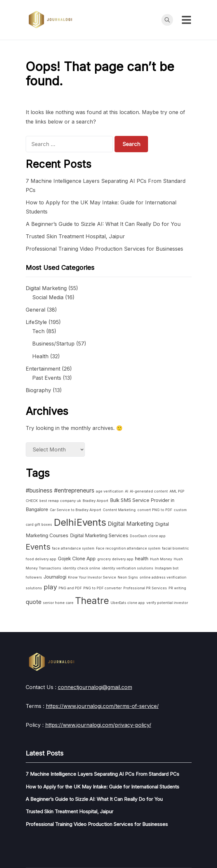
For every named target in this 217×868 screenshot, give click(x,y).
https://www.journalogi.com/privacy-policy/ (98, 725)
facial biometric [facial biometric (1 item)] (176, 548)
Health (40, 356)
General (35, 310)
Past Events (47, 378)
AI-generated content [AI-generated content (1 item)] (149, 491)
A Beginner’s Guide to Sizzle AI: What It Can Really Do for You (103, 224)
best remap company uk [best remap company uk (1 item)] (60, 501)
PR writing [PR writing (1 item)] (177, 588)
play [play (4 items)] (50, 587)
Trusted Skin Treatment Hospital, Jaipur (75, 236)
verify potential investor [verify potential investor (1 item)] (167, 603)
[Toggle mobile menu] (186, 20)
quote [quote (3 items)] (34, 602)
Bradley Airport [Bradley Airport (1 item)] (95, 501)
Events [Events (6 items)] (38, 547)
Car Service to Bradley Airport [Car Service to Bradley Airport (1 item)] (75, 510)
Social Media (48, 297)
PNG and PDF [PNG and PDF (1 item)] (70, 588)
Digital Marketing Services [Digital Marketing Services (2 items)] (99, 535)
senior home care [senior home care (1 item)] (58, 603)
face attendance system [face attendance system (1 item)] (73, 548)
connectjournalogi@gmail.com (95, 687)
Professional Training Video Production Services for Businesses (104, 249)
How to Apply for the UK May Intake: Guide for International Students (102, 787)
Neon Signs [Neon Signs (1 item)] (128, 577)
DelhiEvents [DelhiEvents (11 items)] (80, 522)
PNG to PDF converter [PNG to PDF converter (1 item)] (102, 588)
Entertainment (43, 369)
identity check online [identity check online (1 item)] (81, 568)
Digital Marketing (46, 288)
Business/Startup (53, 344)
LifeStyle (36, 322)
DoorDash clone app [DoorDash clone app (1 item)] (148, 536)
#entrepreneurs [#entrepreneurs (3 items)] (74, 490)
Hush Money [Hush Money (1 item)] (161, 559)
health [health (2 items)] (142, 559)
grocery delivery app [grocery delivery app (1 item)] (115, 559)
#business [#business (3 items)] (39, 490)
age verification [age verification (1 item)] (110, 491)
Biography (38, 390)
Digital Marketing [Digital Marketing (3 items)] (131, 524)
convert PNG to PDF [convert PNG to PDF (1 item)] (155, 510)
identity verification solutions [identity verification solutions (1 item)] (128, 568)
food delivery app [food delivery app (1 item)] (41, 559)
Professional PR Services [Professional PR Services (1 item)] (145, 588)
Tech (38, 331)
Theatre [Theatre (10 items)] (92, 601)
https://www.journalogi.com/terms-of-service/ (102, 706)
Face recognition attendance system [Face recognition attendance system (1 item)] (128, 548)
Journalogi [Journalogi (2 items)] (55, 577)
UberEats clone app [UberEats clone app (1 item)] (128, 603)
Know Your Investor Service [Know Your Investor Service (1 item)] (92, 577)
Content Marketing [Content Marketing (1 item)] (119, 510)
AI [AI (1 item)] (127, 491)
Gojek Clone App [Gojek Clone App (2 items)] (77, 559)
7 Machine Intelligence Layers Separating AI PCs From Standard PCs (102, 774)
